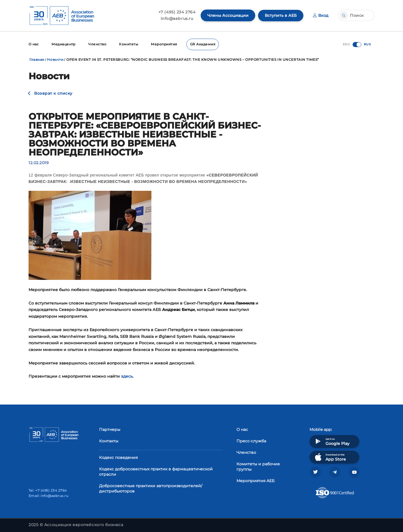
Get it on (332, 441)
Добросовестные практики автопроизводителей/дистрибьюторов (151, 488)
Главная (37, 59)
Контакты (109, 441)
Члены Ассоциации (228, 15)
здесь (127, 376)
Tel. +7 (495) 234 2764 (48, 490)
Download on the (330, 457)
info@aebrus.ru (177, 18)
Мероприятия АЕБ (256, 480)
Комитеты (129, 44)
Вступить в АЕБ (281, 15)
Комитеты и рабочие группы (258, 466)
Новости (55, 59)
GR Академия (204, 44)
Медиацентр (64, 44)
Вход (321, 15)
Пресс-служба (251, 441)
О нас (34, 44)
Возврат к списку (53, 93)
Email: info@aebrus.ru (48, 496)
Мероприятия (165, 44)
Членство (98, 44)
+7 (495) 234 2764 (177, 12)
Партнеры (110, 429)
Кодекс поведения (118, 457)
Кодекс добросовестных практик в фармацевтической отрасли (156, 471)
